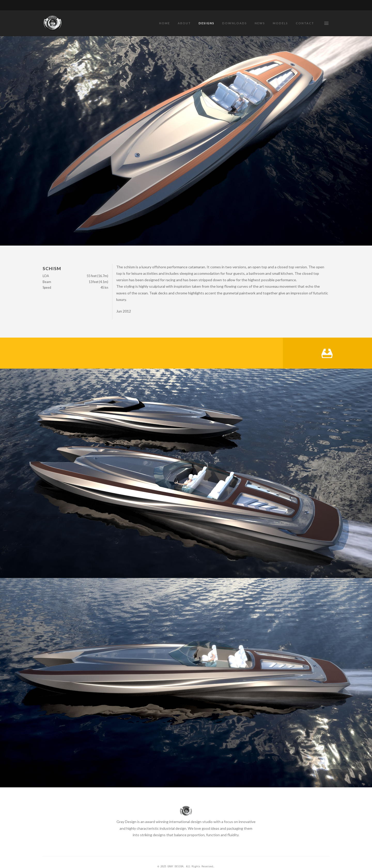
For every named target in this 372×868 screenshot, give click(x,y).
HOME (165, 23)
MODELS (280, 23)
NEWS (260, 23)
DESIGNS (207, 23)
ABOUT (184, 23)
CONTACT (305, 23)
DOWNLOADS (235, 23)
